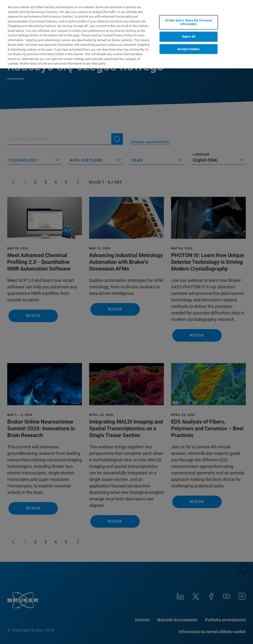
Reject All (189, 37)
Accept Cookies (189, 49)
